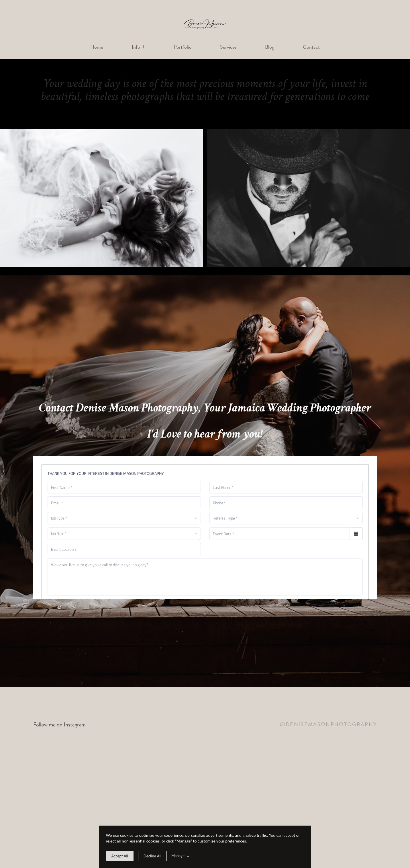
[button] (138, 47)
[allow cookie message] (120, 856)
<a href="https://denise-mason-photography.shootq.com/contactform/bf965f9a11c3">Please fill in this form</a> (205, 528)
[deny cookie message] (152, 856)
